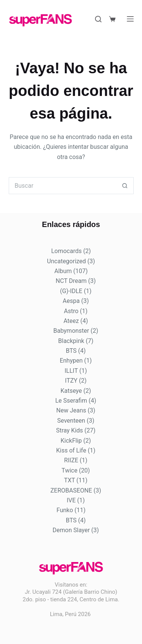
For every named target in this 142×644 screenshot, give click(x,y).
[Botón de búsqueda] (125, 186)
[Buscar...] (63, 186)
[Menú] (130, 19)
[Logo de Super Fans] (41, 20)
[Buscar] (98, 19)
